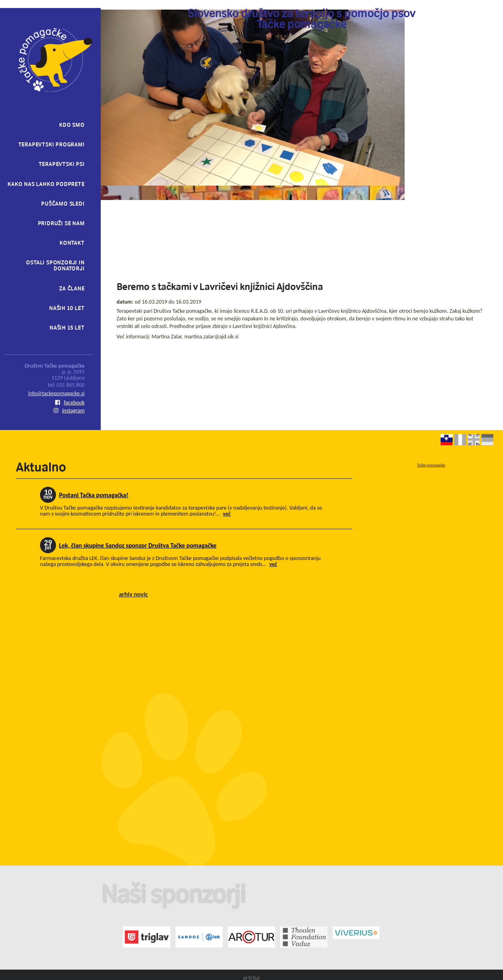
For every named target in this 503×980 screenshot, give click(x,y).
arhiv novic (133, 594)
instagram (69, 411)
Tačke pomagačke (431, 465)
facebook (70, 403)
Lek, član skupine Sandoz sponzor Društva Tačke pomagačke (138, 545)
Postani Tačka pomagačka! (94, 495)
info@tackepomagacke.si (57, 393)
